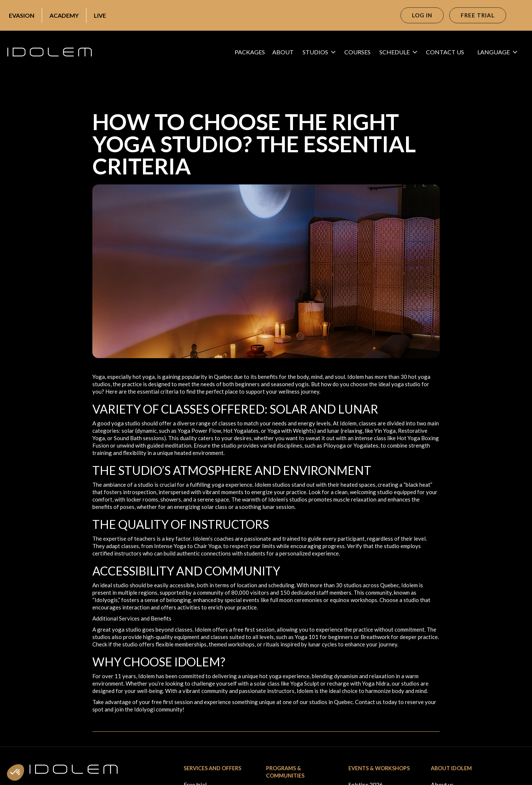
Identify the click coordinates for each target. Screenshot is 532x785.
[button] (321, 52)
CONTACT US (445, 52)
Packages (250, 52)
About (283, 52)
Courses (357, 52)
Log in (422, 15)
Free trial (478, 15)
